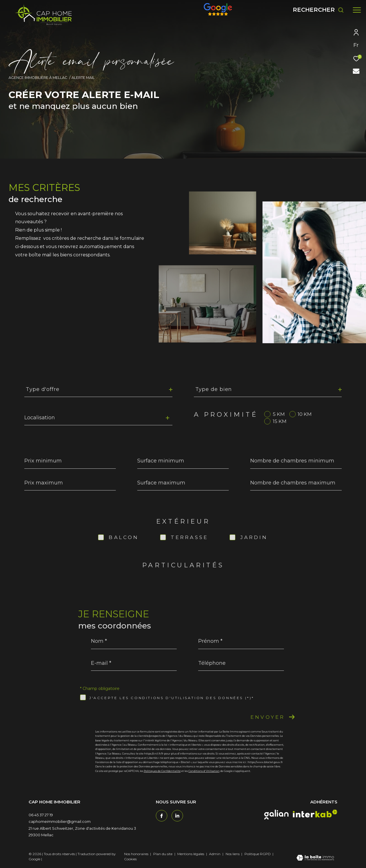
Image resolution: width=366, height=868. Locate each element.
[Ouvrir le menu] (357, 10)
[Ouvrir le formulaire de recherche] (318, 10)
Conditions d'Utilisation (204, 771)
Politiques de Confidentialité (162, 771)
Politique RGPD (258, 854)
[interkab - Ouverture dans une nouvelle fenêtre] (315, 814)
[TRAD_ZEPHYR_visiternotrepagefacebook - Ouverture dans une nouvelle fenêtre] (162, 816)
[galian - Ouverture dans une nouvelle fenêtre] (276, 815)
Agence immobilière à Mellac (38, 78)
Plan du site (163, 854)
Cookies (130, 859)
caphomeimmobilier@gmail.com (60, 821)
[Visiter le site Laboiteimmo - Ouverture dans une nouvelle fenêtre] (315, 858)
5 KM (279, 414)
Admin (215, 854)
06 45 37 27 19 (41, 815)
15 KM (280, 421)
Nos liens (233, 854)
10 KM (305, 414)
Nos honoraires (136, 854)
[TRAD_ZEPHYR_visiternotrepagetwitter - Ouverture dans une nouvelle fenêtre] (177, 816)
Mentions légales (191, 854)
